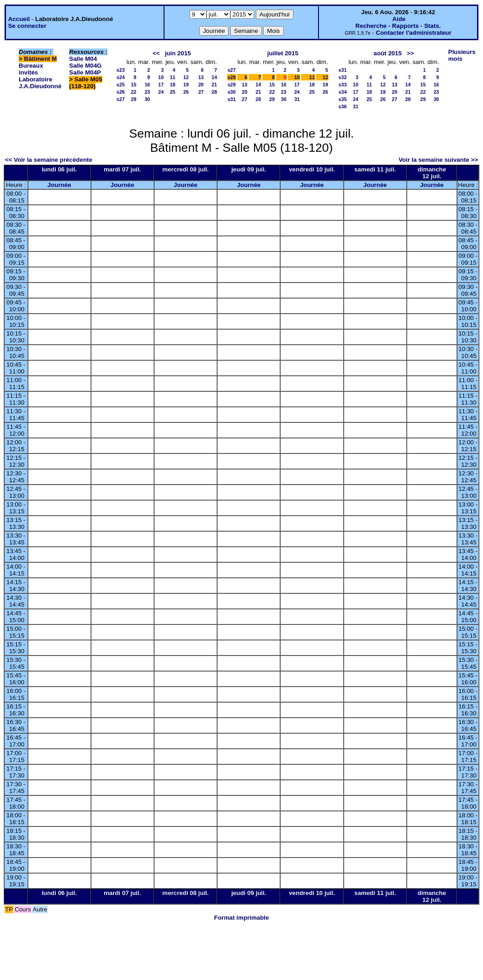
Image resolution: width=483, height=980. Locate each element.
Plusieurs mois (462, 55)
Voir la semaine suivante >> (438, 160)
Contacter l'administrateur (414, 33)
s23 (121, 70)
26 (186, 92)
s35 (343, 99)
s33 (343, 85)
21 (214, 85)
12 (186, 77)
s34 (343, 92)
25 (173, 92)
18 (173, 85)
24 (161, 92)
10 (161, 77)
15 (133, 85)
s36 (343, 107)
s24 (121, 77)
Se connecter (27, 26)
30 (147, 99)
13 (201, 77)
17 (161, 85)
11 (173, 77)
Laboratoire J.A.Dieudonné (40, 83)
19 (186, 85)
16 (147, 85)
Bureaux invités (31, 69)
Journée (59, 185)
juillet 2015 (283, 53)
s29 (232, 85)
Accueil (19, 19)
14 (214, 77)
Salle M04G (85, 66)
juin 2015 (178, 53)
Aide (399, 19)
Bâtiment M (41, 59)
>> (410, 53)
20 (201, 85)
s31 (232, 99)
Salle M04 (83, 59)
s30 (232, 92)
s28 (232, 77)
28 (214, 92)
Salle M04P (85, 72)
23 (147, 92)
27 (201, 92)
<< (156, 53)
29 (133, 99)
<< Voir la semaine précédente (49, 160)
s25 (121, 85)
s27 (121, 99)
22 (133, 92)
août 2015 (388, 53)
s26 (121, 92)
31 (297, 99)
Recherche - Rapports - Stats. (398, 26)
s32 (343, 77)
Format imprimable (242, 918)
